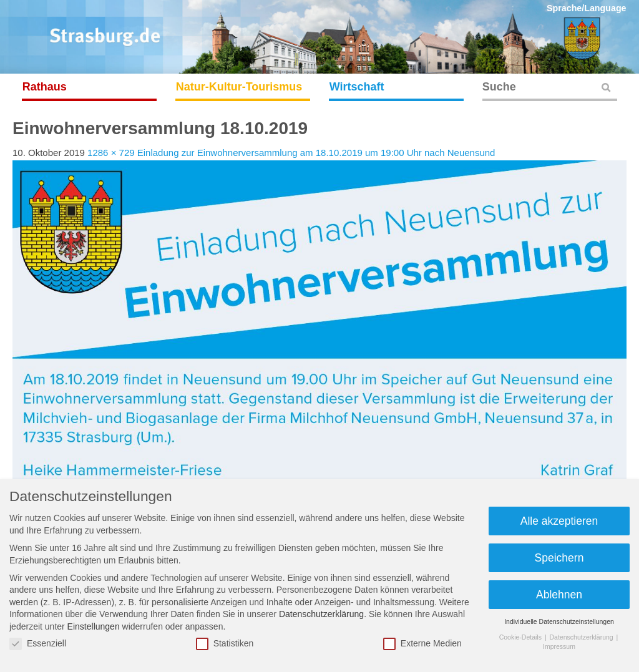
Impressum (559, 646)
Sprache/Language (587, 8)
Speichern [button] (559, 558)
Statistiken (225, 644)
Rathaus (45, 87)
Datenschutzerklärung (321, 614)
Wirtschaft (357, 87)
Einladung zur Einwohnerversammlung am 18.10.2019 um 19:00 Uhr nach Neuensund (316, 153)
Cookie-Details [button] (521, 637)
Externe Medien (422, 644)
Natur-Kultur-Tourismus (239, 87)
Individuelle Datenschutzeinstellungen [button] (559, 621)
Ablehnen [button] (559, 595)
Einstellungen (94, 626)
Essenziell (38, 644)
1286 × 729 (111, 153)
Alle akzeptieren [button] (559, 521)
